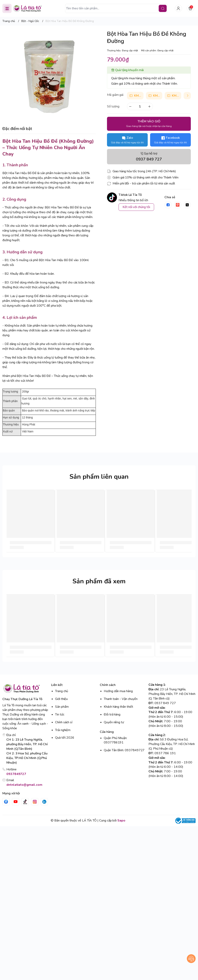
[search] (163, 8)
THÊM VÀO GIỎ (149, 123)
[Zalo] (44, 802)
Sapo (121, 820)
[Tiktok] (25, 802)
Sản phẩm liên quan (99, 477)
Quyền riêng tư (114, 722)
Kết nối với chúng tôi (136, 207)
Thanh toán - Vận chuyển (121, 699)
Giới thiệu (61, 699)
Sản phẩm (62, 707)
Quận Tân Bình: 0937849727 (124, 750)
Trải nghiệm (63, 730)
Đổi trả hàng (112, 714)
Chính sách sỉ (64, 722)
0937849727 (16, 774)
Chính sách (108, 685)
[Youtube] (16, 802)
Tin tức (60, 714)
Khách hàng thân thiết (118, 707)
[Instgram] (35, 802)
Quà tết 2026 (65, 738)
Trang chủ (62, 691)
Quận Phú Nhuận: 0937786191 (115, 740)
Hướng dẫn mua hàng (118, 691)
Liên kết (57, 685)
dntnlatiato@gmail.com (24, 785)
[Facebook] (6, 802)
